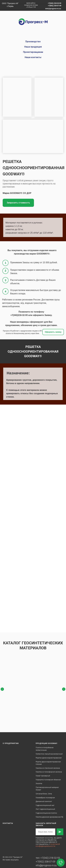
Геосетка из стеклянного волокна (48, 765)
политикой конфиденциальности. (48, 842)
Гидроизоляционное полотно (46, 810)
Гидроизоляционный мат (45, 802)
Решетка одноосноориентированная (49, 754)
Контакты (8, 820)
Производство (33, 42)
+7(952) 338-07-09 (45, 858)
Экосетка (39, 780)
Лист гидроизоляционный (45, 806)
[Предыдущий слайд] (2, 689)
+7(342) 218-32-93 (50, 854)
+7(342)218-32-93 (19, 315)
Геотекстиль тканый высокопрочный (49, 751)
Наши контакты (33, 57)
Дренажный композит (44, 798)
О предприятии (11, 740)
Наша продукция (33, 47)
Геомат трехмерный (43, 772)
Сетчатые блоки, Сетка (44, 790)
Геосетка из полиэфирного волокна (49, 769)
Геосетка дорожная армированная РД (49, 814)
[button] (18, 203)
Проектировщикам (33, 52)
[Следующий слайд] (64, 689)
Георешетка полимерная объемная (48, 776)
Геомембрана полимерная (45, 794)
